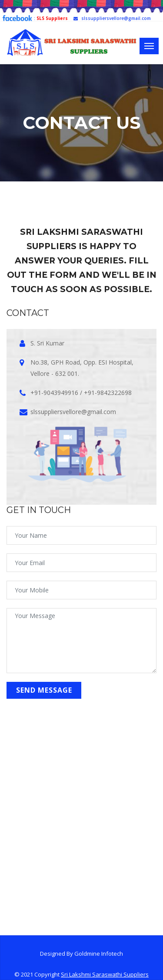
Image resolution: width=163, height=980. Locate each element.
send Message (44, 690)
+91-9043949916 (54, 393)
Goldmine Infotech (99, 954)
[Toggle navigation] (149, 46)
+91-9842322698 (108, 393)
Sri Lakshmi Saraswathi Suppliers (105, 974)
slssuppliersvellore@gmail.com (112, 18)
